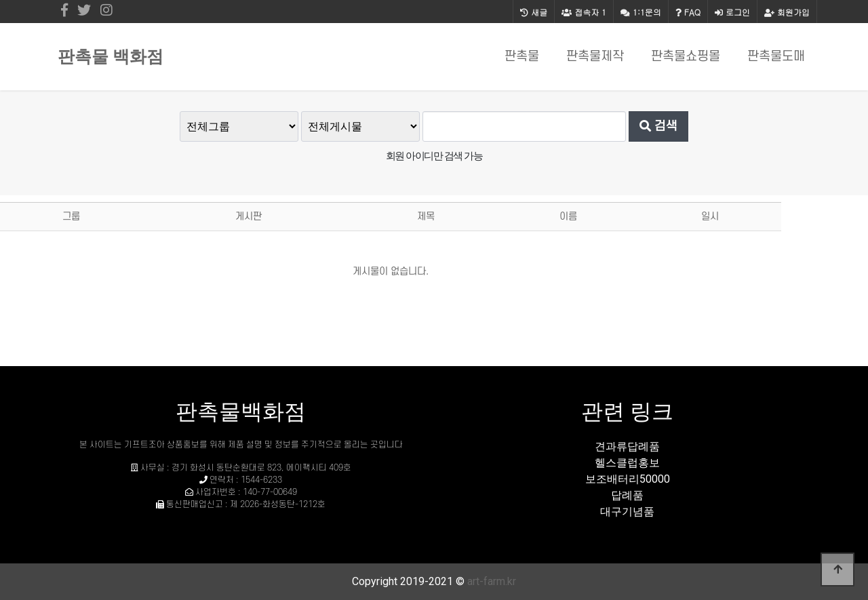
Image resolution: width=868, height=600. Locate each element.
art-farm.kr (492, 581)
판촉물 (522, 57)
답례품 (627, 495)
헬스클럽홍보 (627, 463)
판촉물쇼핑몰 (686, 57)
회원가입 (787, 12)
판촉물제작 (595, 57)
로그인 (732, 12)
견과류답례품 (627, 446)
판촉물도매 (776, 57)
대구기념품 (627, 512)
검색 (658, 126)
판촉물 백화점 (111, 57)
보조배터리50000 (628, 479)
